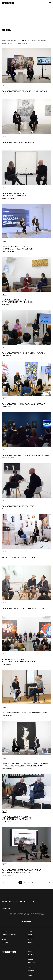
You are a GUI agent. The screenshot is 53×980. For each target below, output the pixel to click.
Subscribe (26, 922)
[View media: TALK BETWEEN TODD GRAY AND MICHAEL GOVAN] (26, 71)
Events (44, 41)
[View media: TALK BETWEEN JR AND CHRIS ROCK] (26, 122)
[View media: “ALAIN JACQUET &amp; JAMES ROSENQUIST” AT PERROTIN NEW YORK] (26, 641)
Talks (23, 41)
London (30, 960)
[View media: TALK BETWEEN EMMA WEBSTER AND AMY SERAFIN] (26, 693)
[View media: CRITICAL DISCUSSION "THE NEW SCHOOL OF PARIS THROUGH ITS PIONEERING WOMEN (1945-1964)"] (26, 745)
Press (30, 932)
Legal (30, 942)
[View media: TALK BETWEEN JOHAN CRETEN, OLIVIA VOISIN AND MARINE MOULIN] (26, 281)
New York (31, 952)
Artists (4, 932)
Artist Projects (33, 41)
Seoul (30, 965)
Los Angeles (32, 954)
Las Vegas (31, 976)
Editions (5, 942)
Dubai (30, 973)
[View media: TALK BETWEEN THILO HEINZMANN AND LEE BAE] (26, 589)
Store (30, 934)
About (4, 937)
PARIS (30, 957)
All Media (6, 41)
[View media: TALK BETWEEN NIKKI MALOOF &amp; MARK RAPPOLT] (26, 384)
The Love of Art (20, 44)
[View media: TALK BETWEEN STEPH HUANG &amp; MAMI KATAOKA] (26, 333)
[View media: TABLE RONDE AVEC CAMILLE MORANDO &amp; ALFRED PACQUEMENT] (26, 228)
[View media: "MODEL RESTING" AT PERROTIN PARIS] (26, 537)
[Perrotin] (8, 3)
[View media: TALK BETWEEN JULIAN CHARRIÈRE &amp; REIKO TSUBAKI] (26, 435)
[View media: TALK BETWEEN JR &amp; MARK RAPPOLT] (26, 486)
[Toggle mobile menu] (50, 3)
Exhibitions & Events (9, 934)
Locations (5, 945)
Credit (30, 940)
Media (4, 940)
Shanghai (31, 970)
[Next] (50, 882)
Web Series (7, 44)
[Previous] (3, 882)
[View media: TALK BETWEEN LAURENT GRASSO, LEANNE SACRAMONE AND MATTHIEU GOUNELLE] (26, 852)
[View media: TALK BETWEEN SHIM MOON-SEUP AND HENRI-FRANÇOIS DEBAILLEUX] (26, 798)
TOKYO (30, 968)
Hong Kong (32, 962)
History (31, 937)
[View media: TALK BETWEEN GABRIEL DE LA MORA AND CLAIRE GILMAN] (26, 175)
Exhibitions (15, 41)
